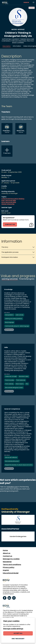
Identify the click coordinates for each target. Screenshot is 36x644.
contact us (10, 224)
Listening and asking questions (14, 319)
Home (5, 550)
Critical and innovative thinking (13, 199)
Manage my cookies (11, 559)
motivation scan (12, 487)
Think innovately (9, 380)
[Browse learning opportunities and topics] (34, 2)
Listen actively (20, 315)
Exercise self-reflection (11, 457)
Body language (9, 322)
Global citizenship (8, 204)
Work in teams (20, 384)
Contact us (7, 556)
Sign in (26, 2)
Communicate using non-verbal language (17, 326)
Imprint (6, 570)
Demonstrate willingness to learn (14, 388)
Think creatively (9, 384)
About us (7, 553)
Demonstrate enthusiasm (12, 461)
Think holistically (21, 380)
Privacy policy (9, 567)
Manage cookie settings (13, 629)
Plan (27, 384)
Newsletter (7, 562)
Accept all (18, 633)
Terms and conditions (12, 565)
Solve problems (9, 315)
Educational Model (11, 573)
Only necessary (18, 639)
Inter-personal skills (9, 201)
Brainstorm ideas (24, 376)
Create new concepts (11, 376)
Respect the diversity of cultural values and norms (19, 465)
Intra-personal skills (9, 202)
